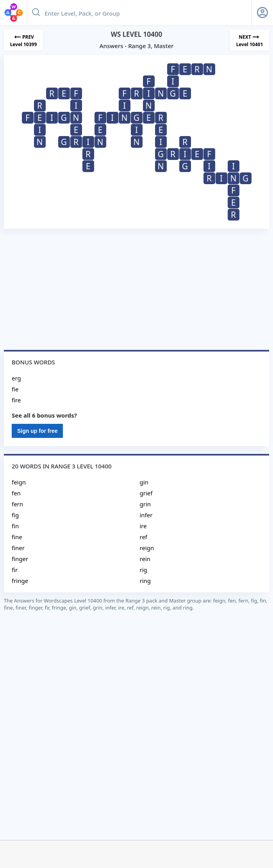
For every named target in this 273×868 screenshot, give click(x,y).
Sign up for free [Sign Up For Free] (37, 431)
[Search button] (36, 13)
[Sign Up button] (262, 13)
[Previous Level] (23, 40)
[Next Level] (250, 40)
